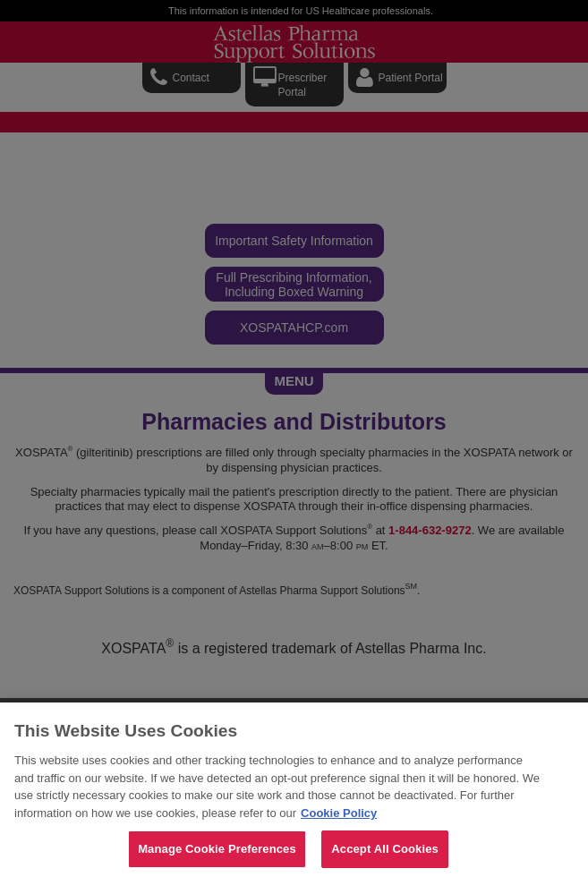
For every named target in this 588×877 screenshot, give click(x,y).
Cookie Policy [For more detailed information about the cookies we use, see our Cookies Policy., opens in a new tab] (339, 813)
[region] (294, 790)
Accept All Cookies (385, 849)
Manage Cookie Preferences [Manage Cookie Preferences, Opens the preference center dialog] (217, 849)
